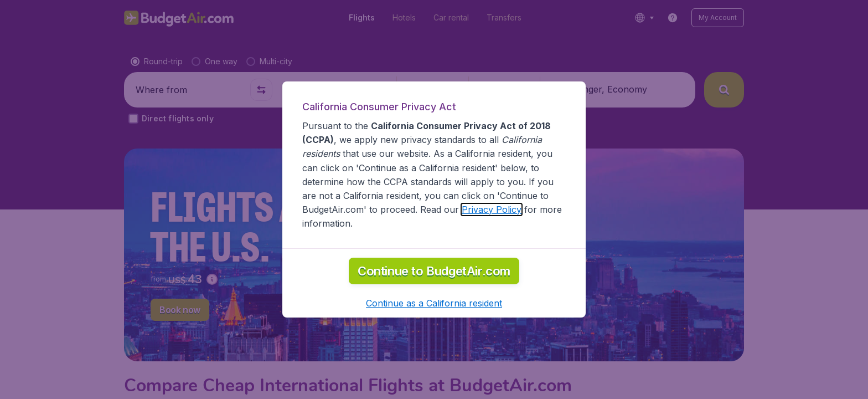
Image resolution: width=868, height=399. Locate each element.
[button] (434, 303)
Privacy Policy (492, 209)
